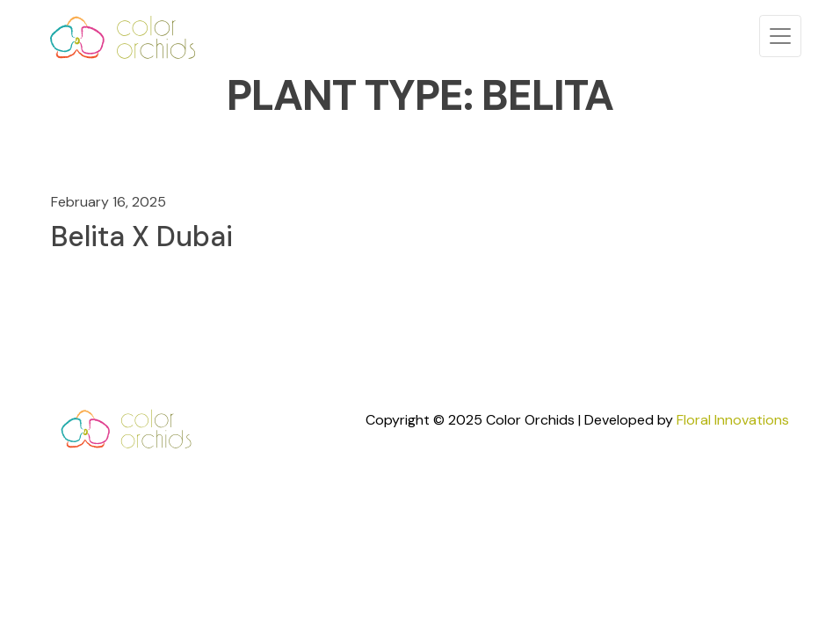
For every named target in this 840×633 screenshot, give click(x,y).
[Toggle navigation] (780, 36)
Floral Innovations (733, 420)
